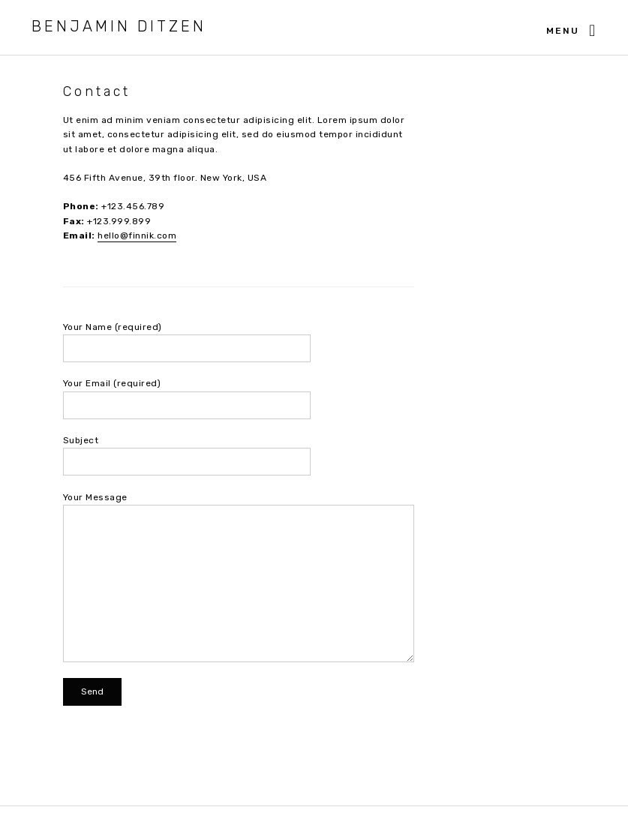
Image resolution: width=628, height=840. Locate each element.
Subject (239, 455)
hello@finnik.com (137, 235)
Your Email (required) (239, 398)
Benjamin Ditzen (119, 26)
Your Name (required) (239, 342)
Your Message (239, 577)
